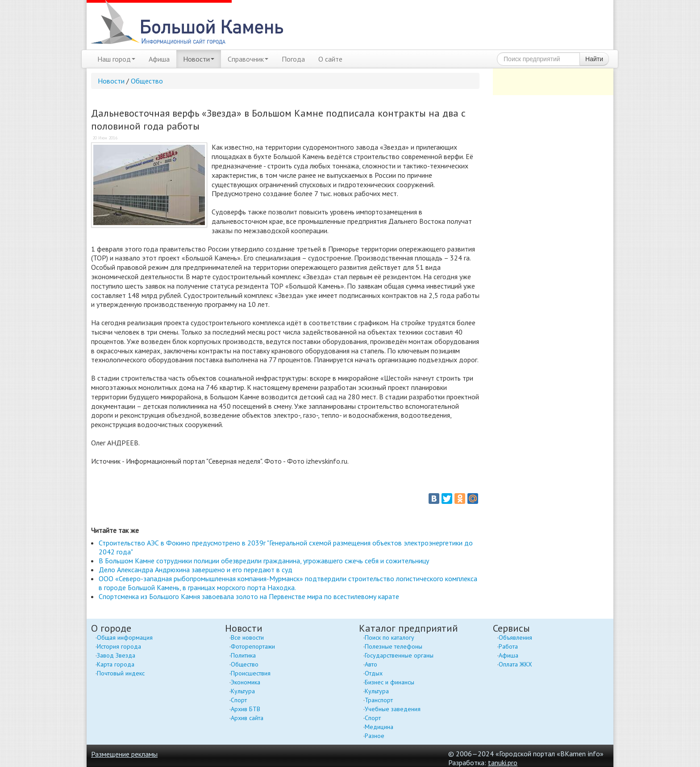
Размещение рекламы (124, 754)
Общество (147, 81)
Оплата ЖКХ (515, 664)
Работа (508, 646)
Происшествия (251, 673)
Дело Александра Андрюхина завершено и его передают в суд (196, 570)
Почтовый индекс (121, 673)
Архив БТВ (246, 709)
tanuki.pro (503, 763)
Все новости (247, 637)
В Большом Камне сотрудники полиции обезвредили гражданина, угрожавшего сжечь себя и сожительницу (264, 561)
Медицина (379, 727)
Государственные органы (399, 655)
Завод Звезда (116, 655)
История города (119, 646)
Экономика (246, 682)
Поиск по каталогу (390, 637)
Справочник (248, 59)
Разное (375, 736)
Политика (243, 655)
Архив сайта (247, 718)
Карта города (116, 664)
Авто (371, 664)
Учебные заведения (393, 709)
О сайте (330, 59)
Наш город (116, 59)
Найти (594, 59)
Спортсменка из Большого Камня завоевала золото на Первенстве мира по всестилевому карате (249, 596)
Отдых (374, 673)
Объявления (515, 637)
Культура (243, 691)
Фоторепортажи (253, 646)
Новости (199, 59)
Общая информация (125, 637)
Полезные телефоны (394, 646)
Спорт (239, 700)
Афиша (159, 59)
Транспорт (379, 700)
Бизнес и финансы (390, 682)
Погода (293, 59)
